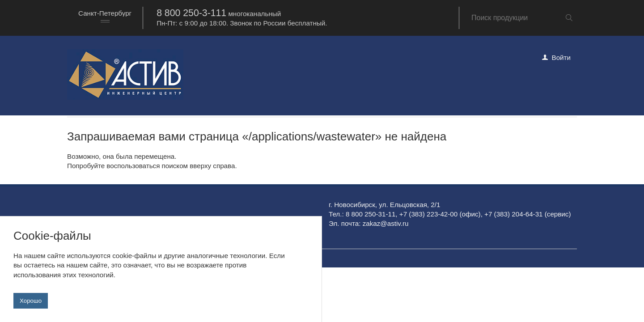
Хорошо (31, 301)
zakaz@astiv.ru (386, 223)
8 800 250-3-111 (191, 13)
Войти (561, 57)
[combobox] (105, 18)
